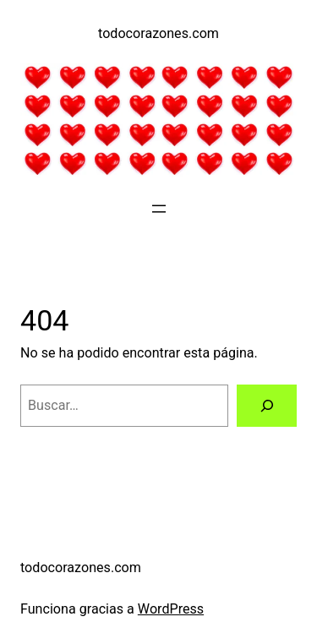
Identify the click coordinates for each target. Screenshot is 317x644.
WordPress (171, 609)
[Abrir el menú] (159, 209)
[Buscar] (267, 406)
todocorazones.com (158, 33)
